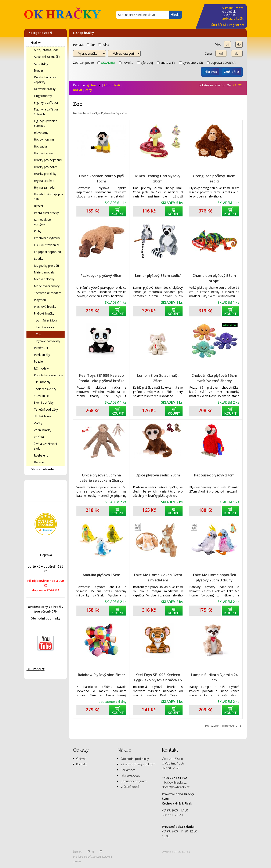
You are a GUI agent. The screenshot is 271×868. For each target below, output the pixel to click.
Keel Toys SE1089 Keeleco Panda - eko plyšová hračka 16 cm (101, 378)
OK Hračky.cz (35, 669)
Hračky (36, 42)
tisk (93, 852)
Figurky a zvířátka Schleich (46, 112)
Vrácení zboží (130, 787)
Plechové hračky (45, 307)
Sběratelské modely (47, 293)
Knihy (38, 231)
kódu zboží (112, 85)
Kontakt (82, 764)
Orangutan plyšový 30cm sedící (214, 178)
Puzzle (38, 361)
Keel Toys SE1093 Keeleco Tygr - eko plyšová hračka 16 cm (158, 677)
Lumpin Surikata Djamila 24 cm (214, 677)
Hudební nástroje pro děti (48, 197)
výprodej (145, 63)
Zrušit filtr (232, 72)
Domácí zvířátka (46, 320)
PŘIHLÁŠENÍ (218, 25)
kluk (91, 45)
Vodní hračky (43, 430)
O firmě (81, 759)
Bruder (39, 70)
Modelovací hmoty (47, 286)
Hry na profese (44, 181)
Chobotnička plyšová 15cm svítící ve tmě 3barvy (214, 378)
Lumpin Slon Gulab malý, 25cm (158, 378)
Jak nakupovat (130, 775)
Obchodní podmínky (46, 618)
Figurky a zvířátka (46, 103)
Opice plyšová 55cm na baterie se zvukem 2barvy (101, 478)
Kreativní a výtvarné (47, 238)
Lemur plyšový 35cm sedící (158, 275)
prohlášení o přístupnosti (87, 857)
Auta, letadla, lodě (46, 50)
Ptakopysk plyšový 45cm (101, 275)
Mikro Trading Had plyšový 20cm (158, 178)
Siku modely (42, 382)
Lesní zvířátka (45, 327)
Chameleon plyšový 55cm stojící (214, 278)
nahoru (78, 852)
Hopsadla (40, 146)
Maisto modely (44, 272)
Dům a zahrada (42, 469)
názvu (77, 90)
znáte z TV (166, 63)
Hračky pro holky (45, 167)
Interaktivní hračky (46, 213)
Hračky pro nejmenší (48, 160)
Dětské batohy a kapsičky (45, 79)
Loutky (39, 259)
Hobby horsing (44, 139)
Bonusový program (134, 781)
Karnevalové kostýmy (42, 222)
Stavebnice (41, 396)
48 (234, 85)
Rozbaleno (41, 455)
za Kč (233, 13)
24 (229, 85)
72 (240, 85)
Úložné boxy (42, 416)
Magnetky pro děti (46, 266)
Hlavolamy (41, 133)
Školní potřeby (44, 402)
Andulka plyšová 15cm (101, 575)
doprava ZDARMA (221, 63)
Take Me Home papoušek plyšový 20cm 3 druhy (214, 577)
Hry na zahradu (44, 187)
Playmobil (41, 300)
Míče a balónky (44, 279)
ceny (89, 90)
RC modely (41, 368)
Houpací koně (43, 153)
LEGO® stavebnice (47, 245)
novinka (126, 63)
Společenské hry (45, 389)
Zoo (39, 334)
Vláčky (38, 423)
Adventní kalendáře (47, 57)
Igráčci (38, 206)
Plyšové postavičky (48, 341)
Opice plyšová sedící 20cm (158, 475)
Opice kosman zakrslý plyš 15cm (101, 178)
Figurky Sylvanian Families (46, 123)
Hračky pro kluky (45, 174)
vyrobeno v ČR (191, 63)
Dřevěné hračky (45, 89)
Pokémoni (41, 348)
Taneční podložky (46, 409)
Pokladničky (42, 355)
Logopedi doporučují (48, 252)
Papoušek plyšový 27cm (214, 475)
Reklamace (128, 770)
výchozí (93, 85)
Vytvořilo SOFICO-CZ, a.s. (176, 852)
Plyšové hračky (44, 313)
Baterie (39, 462)
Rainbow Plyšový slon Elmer (101, 675)
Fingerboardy (43, 96)
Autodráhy (41, 64)
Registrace (237, 25)
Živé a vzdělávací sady (45, 446)
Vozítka (39, 437)
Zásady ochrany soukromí (138, 764)
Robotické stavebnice (48, 375)
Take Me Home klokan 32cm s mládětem (158, 577)
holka (104, 45)
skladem (106, 63)
